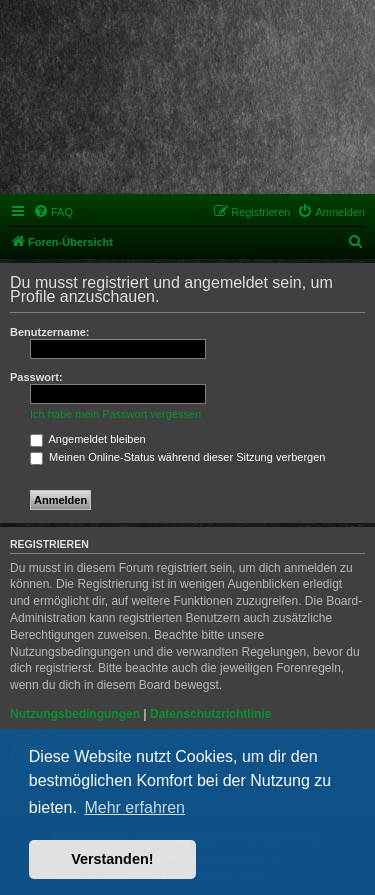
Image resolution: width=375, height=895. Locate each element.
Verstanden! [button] (112, 859)
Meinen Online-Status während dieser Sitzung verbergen (177, 457)
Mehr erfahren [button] (134, 807)
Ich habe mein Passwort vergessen (115, 414)
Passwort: (36, 377)
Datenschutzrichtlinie (210, 714)
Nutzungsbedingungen (75, 714)
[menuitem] (53, 212)
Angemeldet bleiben (88, 439)
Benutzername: (49, 332)
